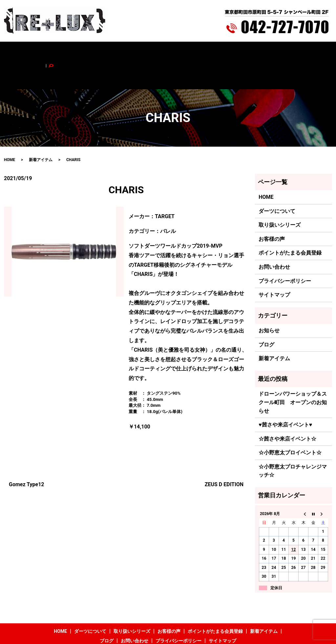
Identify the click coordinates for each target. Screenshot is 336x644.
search (305, 52)
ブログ (255, 52)
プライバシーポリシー (285, 253)
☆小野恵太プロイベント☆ (290, 425)
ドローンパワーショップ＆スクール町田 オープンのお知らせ (293, 375)
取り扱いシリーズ (105, 52)
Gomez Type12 (27, 457)
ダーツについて (66, 52)
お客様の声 (140, 52)
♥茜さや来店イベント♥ (285, 397)
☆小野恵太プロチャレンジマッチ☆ (293, 443)
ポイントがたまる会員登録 (183, 52)
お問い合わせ (280, 52)
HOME (39, 52)
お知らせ (269, 303)
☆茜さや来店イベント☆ (287, 411)
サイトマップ (274, 268)
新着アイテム (229, 52)
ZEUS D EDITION (224, 457)
